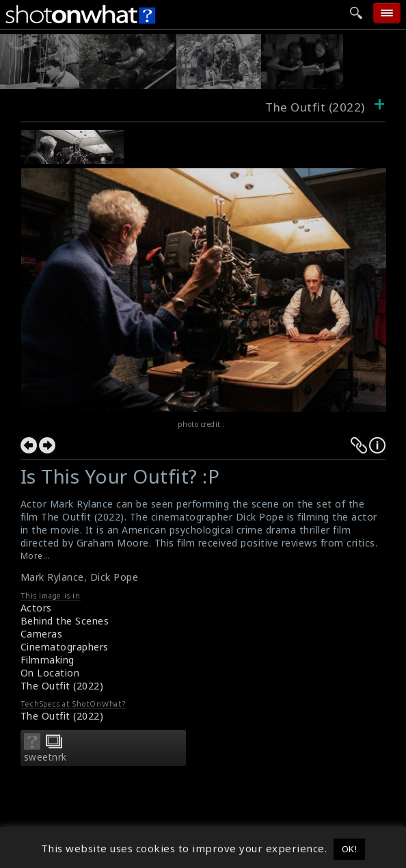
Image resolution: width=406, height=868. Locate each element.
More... (36, 556)
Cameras (42, 634)
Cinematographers (65, 647)
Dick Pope (114, 577)
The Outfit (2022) (62, 686)
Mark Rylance (52, 577)
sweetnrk (45, 757)
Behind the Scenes (65, 621)
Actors (36, 608)
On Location (50, 673)
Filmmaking (48, 660)
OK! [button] (350, 849)
